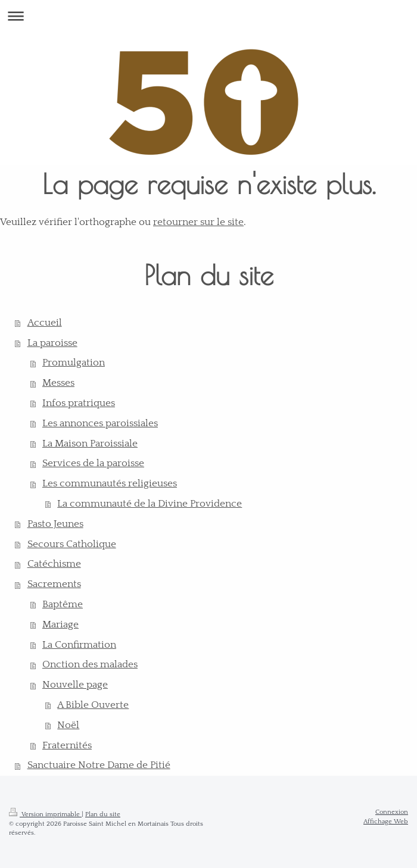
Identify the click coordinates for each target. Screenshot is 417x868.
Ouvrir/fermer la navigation (208, 16)
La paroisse (52, 343)
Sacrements (54, 584)
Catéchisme (54, 564)
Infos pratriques (79, 403)
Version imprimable (45, 814)
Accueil (45, 323)
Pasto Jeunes (55, 524)
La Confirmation (79, 645)
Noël (68, 725)
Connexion (392, 812)
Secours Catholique (72, 544)
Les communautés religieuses (110, 483)
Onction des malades (90, 664)
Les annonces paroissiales (100, 423)
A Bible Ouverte (93, 705)
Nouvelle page (75, 685)
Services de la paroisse (93, 463)
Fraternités (67, 745)
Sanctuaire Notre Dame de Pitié (99, 765)
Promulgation (74, 363)
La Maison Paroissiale (90, 444)
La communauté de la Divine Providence (150, 504)
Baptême (63, 604)
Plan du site (103, 814)
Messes (58, 383)
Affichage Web (386, 822)
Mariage (60, 625)
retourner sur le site (198, 222)
